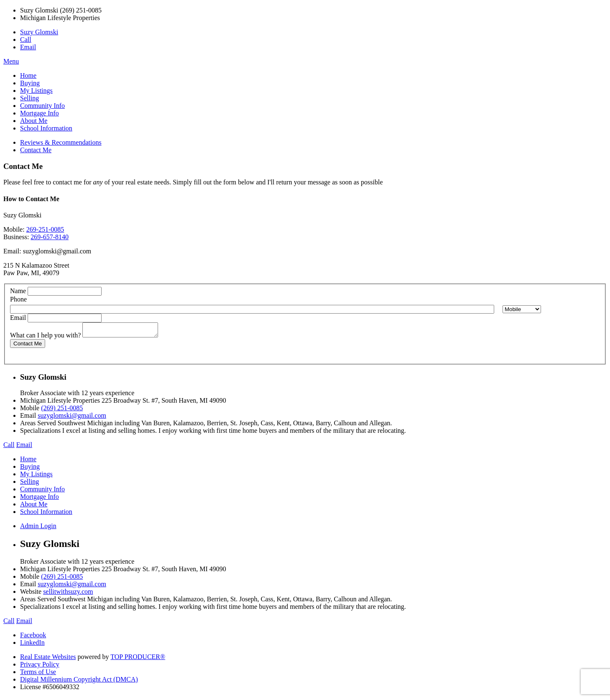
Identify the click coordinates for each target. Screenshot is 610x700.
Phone (18, 299)
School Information (46, 128)
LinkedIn (32, 645)
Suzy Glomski (39, 32)
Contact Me (36, 150)
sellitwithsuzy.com (68, 594)
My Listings (36, 91)
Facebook (33, 637)
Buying (30, 83)
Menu (11, 61)
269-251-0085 (45, 229)
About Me (34, 121)
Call (26, 40)
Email (28, 47)
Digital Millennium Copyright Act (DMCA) (79, 682)
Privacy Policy (40, 667)
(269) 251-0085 (62, 410)
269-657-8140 (50, 237)
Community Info (42, 106)
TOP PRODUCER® (138, 659)
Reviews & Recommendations (61, 142)
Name (18, 291)
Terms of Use (38, 674)
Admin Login (38, 528)
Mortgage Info (40, 113)
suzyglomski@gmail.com (57, 251)
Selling (29, 98)
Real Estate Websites (48, 659)
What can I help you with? (45, 338)
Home (28, 75)
